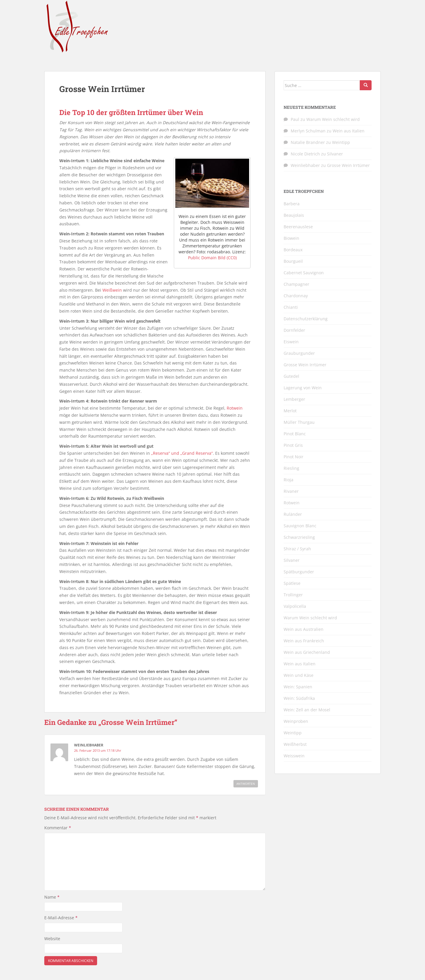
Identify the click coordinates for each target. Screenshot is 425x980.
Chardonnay (296, 296)
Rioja (288, 480)
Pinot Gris (293, 445)
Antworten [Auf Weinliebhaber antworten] (246, 784)
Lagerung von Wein (303, 388)
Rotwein (235, 408)
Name (52, 897)
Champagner (296, 284)
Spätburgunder (299, 572)
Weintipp (341, 142)
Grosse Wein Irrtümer (348, 165)
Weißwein (112, 290)
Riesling (291, 468)
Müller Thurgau (299, 422)
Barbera (292, 204)
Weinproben (296, 721)
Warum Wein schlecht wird (333, 119)
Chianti (291, 307)
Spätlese (292, 583)
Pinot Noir (294, 457)
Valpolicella (295, 606)
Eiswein (291, 342)
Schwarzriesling (299, 537)
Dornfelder (294, 330)
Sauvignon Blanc (300, 526)
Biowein (291, 238)
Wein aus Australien (304, 629)
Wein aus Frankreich (304, 641)
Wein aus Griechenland (307, 652)
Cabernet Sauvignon (304, 273)
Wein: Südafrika (299, 698)
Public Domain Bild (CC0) (212, 258)
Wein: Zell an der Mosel (307, 710)
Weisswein (294, 756)
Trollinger (293, 595)
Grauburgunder (299, 353)
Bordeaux (293, 250)
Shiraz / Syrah (297, 549)
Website (52, 939)
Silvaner (335, 154)
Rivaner (291, 491)
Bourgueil (293, 261)
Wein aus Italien (349, 131)
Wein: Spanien (298, 687)
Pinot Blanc (295, 434)
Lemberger (294, 399)
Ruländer (293, 514)
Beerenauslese (298, 227)
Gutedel (291, 376)
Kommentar (58, 828)
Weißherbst (295, 744)
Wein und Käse (299, 675)
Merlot (290, 411)
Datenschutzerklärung (306, 319)
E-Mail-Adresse (61, 918)
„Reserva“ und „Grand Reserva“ (182, 453)
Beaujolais (294, 215)
